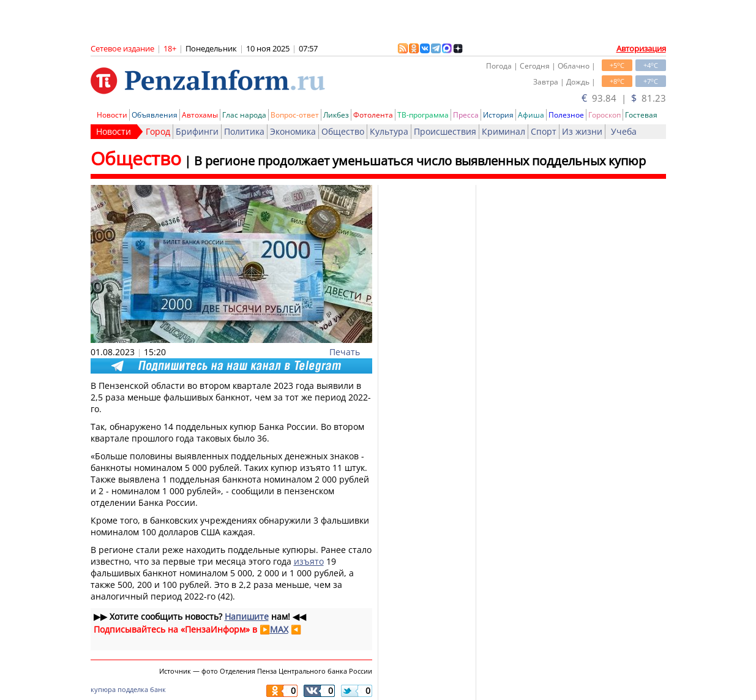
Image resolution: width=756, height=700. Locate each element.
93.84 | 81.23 (624, 98)
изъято (309, 561)
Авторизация (641, 48)
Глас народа (244, 115)
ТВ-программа (423, 115)
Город (158, 131)
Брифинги (197, 131)
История (498, 115)
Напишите (247, 616)
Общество (343, 131)
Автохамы (200, 115)
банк (158, 689)
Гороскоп (604, 115)
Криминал (503, 131)
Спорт (544, 131)
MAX (279, 629)
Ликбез (336, 115)
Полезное (566, 115)
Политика (244, 131)
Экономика (293, 131)
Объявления (155, 115)
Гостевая (641, 115)
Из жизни (582, 131)
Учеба (624, 131)
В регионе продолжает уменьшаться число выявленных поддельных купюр (420, 161)
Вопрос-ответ (295, 115)
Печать (345, 352)
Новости (112, 115)
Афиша (531, 115)
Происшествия (445, 131)
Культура (389, 131)
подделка (133, 689)
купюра (103, 689)
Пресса (466, 115)
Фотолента (373, 115)
